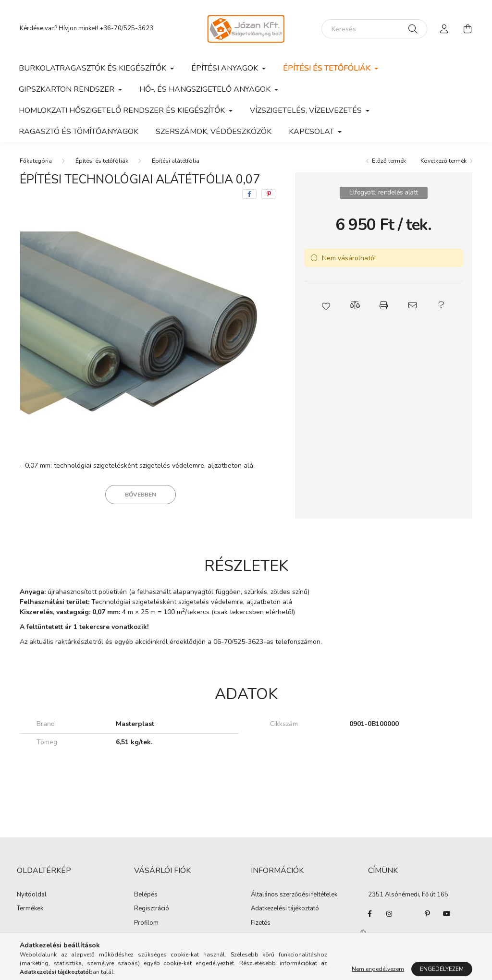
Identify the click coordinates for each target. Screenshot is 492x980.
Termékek (30, 909)
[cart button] (467, 29)
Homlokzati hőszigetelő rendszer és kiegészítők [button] (123, 110)
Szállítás (263, 937)
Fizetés (261, 923)
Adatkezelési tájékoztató (285, 909)
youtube (447, 914)
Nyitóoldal (32, 895)
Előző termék (389, 161)
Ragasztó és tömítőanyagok (79, 132)
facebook (370, 914)
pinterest (428, 914)
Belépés (146, 895)
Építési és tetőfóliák (102, 161)
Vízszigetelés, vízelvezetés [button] (307, 110)
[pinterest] (269, 194)
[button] (326, 305)
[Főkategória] (36, 161)
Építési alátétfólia (176, 161)
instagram (389, 914)
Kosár (142, 937)
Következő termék (443, 161)
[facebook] (249, 194)
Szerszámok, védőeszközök (214, 132)
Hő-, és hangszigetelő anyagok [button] (206, 89)
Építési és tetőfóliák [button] (328, 68)
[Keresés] (374, 29)
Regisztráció (152, 909)
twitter (408, 914)
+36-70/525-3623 (126, 28)
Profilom (146, 923)
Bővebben (141, 495)
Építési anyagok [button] (226, 68)
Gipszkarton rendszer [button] (68, 89)
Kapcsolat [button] (312, 132)
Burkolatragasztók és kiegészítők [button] (93, 68)
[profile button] (444, 29)
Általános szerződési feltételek (294, 895)
